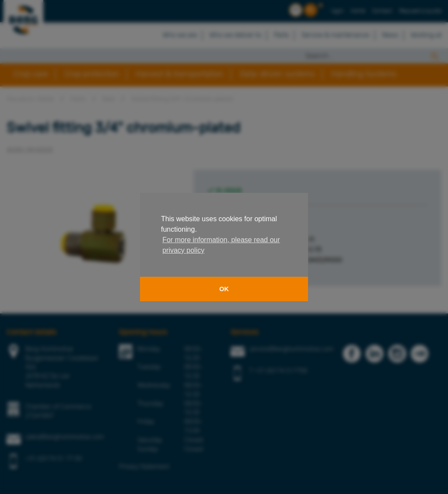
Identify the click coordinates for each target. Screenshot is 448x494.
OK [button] (224, 289)
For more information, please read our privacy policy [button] (221, 245)
